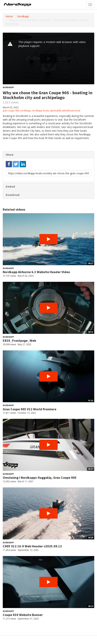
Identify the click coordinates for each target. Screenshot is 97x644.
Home (9, 16)
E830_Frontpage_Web (19, 341)
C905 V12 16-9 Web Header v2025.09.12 (32, 546)
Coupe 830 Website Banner (23, 615)
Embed (10, 186)
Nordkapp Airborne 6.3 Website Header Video (36, 272)
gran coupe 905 (11, 111)
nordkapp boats (40, 111)
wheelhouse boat (71, 111)
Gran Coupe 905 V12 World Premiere (30, 409)
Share (10, 155)
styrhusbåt (56, 111)
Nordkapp (23, 16)
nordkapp (25, 111)
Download (13, 195)
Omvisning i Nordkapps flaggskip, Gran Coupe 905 (40, 478)
